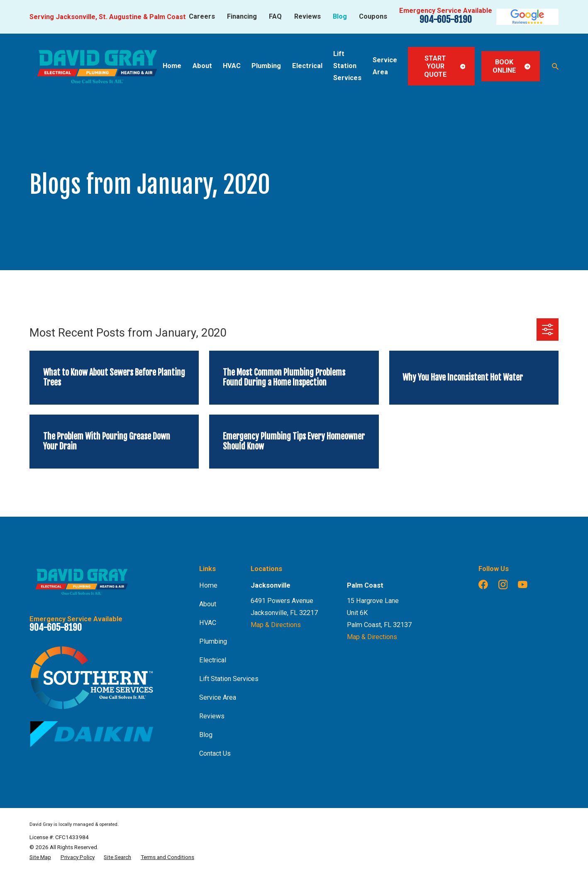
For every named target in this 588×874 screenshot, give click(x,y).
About (208, 604)
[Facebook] (483, 585)
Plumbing (213, 641)
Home (208, 585)
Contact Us (215, 753)
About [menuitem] (202, 66)
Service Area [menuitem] (385, 66)
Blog (340, 16)
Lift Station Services (229, 679)
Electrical (213, 660)
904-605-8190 (446, 19)
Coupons (373, 16)
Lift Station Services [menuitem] (347, 66)
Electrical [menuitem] (307, 66)
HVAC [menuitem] (232, 66)
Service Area (218, 697)
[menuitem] (40, 857)
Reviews (307, 16)
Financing (242, 16)
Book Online (511, 66)
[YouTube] (523, 585)
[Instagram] (503, 585)
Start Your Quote (445, 66)
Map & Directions (276, 625)
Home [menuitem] (172, 66)
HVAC (208, 623)
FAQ (275, 16)
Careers (202, 16)
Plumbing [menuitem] (266, 66)
